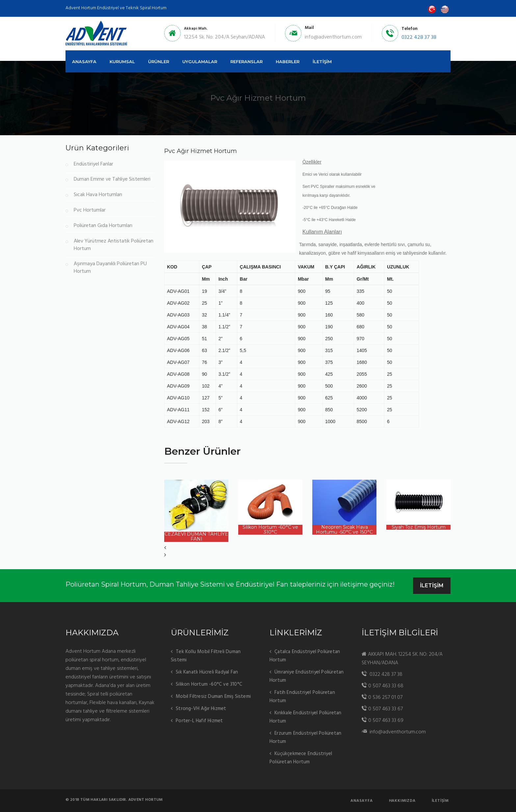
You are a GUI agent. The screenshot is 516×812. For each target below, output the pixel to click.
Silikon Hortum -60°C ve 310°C (209, 684)
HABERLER (288, 62)
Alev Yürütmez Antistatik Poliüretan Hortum (114, 245)
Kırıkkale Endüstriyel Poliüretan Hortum (306, 717)
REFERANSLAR (246, 62)
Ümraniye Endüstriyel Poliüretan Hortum (307, 676)
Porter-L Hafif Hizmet (199, 721)
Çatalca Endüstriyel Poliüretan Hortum (305, 656)
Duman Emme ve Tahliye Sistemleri (112, 179)
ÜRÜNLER (159, 62)
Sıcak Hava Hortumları (98, 195)
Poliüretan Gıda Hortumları (103, 226)
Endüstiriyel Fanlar (93, 164)
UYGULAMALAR (200, 62)
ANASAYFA (84, 62)
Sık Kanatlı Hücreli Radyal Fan (207, 672)
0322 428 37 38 (419, 38)
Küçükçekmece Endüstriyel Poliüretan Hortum (301, 758)
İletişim (440, 801)
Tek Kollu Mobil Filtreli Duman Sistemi (206, 656)
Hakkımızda (402, 801)
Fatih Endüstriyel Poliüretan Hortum (302, 697)
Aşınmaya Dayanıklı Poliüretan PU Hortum (110, 268)
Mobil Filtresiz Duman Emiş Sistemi (213, 697)
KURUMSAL (122, 62)
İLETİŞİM (322, 62)
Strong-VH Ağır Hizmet (201, 709)
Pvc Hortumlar (90, 210)
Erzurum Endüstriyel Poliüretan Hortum (305, 737)
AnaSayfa (361, 801)
